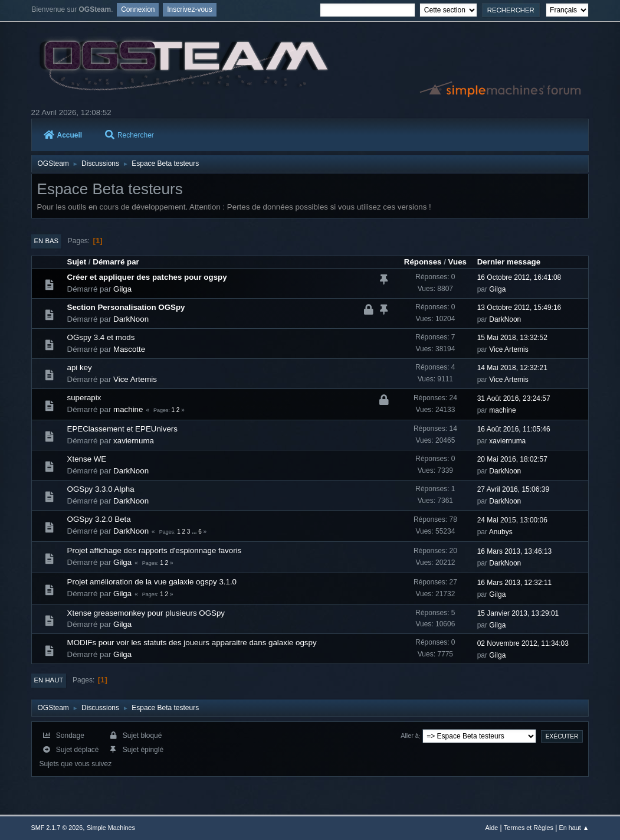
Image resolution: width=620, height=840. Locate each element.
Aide (492, 828)
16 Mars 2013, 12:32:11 (515, 583)
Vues (457, 262)
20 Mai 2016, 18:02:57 (512, 459)
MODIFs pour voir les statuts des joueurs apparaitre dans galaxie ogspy (192, 643)
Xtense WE (87, 459)
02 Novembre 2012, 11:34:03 (523, 643)
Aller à (410, 736)
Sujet (77, 262)
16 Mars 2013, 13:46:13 (515, 551)
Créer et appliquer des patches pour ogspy (147, 277)
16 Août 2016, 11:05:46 (514, 429)
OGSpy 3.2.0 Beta (99, 519)
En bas (47, 241)
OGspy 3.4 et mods (101, 337)
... (195, 532)
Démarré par (116, 262)
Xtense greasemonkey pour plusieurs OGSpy (146, 613)
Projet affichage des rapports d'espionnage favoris (155, 550)
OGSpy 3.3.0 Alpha (101, 489)
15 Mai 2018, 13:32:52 (512, 338)
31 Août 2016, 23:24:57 (514, 398)
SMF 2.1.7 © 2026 (57, 828)
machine (128, 409)
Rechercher (129, 135)
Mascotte (129, 349)
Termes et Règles (529, 828)
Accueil (63, 135)
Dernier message (509, 262)
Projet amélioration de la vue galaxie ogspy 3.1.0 (152, 582)
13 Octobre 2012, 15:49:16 (519, 308)
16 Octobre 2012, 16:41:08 (519, 277)
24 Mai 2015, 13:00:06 (512, 520)
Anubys (501, 532)
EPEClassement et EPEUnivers (122, 429)
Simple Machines (111, 828)
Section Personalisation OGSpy (126, 307)
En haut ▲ (574, 828)
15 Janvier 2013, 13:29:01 (518, 613)
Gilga (122, 289)
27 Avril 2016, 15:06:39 (513, 489)
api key (80, 367)
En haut (49, 680)
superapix (84, 398)
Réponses (423, 262)
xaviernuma (134, 441)
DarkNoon (131, 319)
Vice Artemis (509, 349)
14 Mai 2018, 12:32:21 (512, 368)
